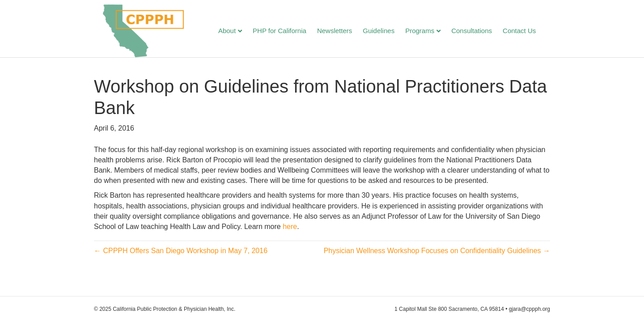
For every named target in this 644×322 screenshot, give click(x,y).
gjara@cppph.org (530, 309)
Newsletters (343, 32)
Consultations (481, 32)
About (236, 32)
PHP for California (288, 32)
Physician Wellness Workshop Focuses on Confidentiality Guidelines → (437, 257)
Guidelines (388, 32)
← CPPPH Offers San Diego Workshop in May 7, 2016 (181, 257)
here (290, 233)
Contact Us (528, 32)
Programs (429, 32)
